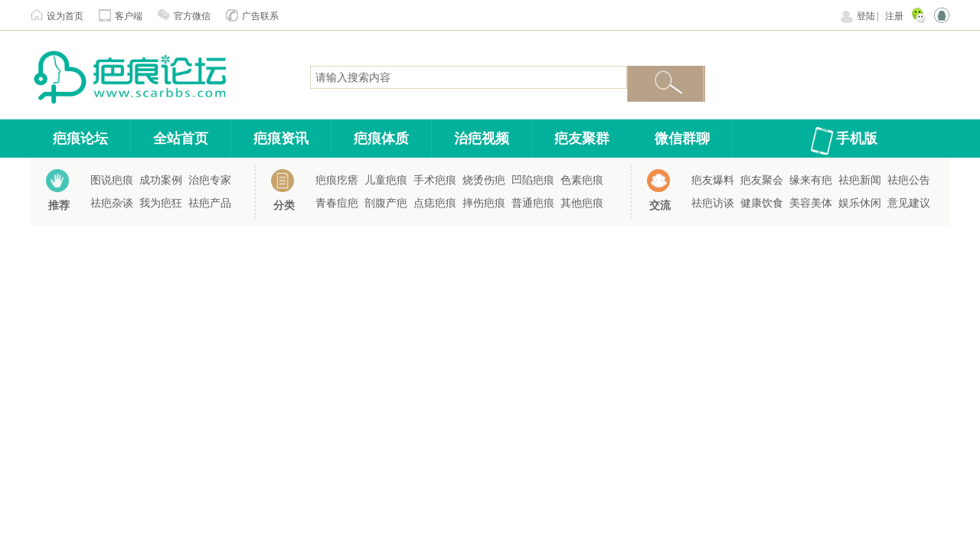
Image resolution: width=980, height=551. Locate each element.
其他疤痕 (582, 203)
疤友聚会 (762, 180)
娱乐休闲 (860, 203)
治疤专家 (210, 180)
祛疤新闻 (860, 180)
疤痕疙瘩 (337, 180)
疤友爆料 (713, 180)
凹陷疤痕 (533, 180)
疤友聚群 (582, 139)
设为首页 (65, 16)
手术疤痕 (435, 180)
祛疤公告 (909, 180)
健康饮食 (762, 203)
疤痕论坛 (80, 139)
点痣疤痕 (435, 203)
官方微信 (192, 16)
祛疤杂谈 (112, 203)
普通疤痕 (533, 203)
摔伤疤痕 (484, 203)
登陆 (866, 16)
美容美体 (811, 203)
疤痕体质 (381, 139)
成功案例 (161, 180)
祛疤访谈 (713, 203)
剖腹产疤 (386, 203)
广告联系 (260, 16)
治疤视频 (482, 139)
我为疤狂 (161, 203)
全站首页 (181, 139)
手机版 (857, 139)
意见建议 (909, 203)
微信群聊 (682, 139)
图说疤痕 (112, 180)
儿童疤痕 (386, 180)
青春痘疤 (337, 203)
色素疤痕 (582, 180)
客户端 (129, 16)
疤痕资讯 (281, 139)
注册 (894, 16)
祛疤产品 (210, 203)
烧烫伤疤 (484, 180)
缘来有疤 (811, 180)
